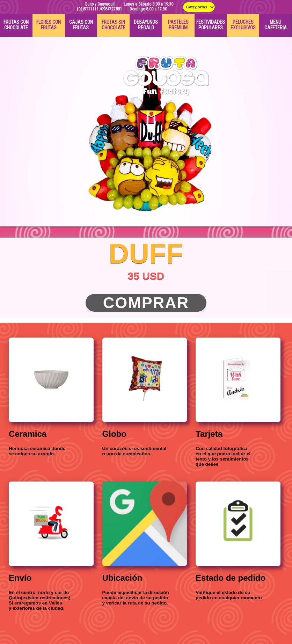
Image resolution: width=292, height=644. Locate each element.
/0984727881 (111, 9)
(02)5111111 (88, 9)
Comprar (146, 303)
